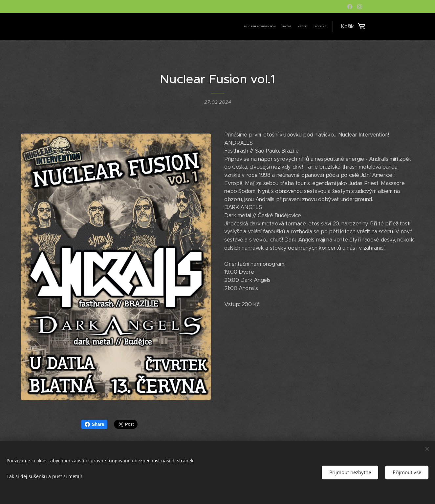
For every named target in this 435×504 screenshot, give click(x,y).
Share (94, 424)
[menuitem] (307, 27)
